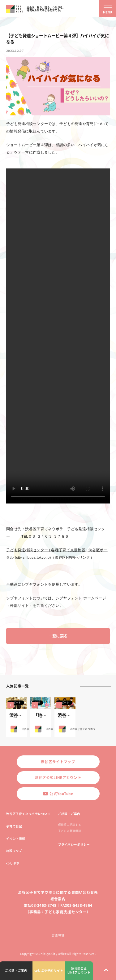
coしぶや (13, 863)
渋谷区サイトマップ (58, 762)
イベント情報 (16, 839)
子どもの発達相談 (70, 831)
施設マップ (14, 851)
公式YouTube (58, 794)
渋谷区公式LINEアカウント (58, 778)
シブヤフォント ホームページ (81, 598)
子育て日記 (14, 826)
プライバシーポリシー (74, 844)
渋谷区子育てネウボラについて (28, 814)
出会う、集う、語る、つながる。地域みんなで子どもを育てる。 (46, 9)
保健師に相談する (70, 825)
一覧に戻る (58, 636)
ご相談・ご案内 (69, 814)
